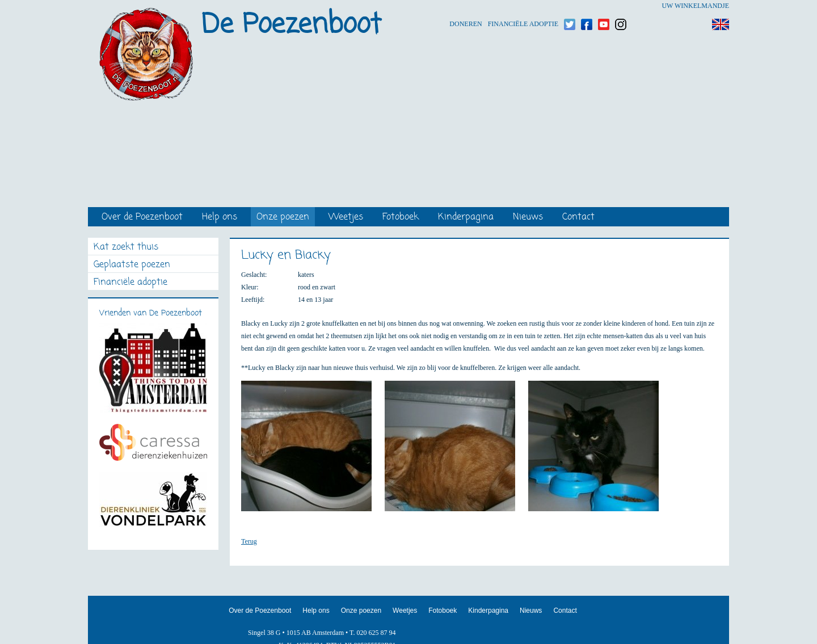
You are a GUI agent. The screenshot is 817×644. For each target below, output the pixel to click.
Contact (578, 218)
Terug (249, 541)
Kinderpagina (466, 218)
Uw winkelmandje (695, 6)
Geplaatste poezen (132, 265)
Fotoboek (401, 218)
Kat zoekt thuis (126, 248)
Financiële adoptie (523, 6)
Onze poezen (283, 218)
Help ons (220, 218)
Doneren (466, 6)
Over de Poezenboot (142, 218)
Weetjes (346, 218)
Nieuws (528, 218)
